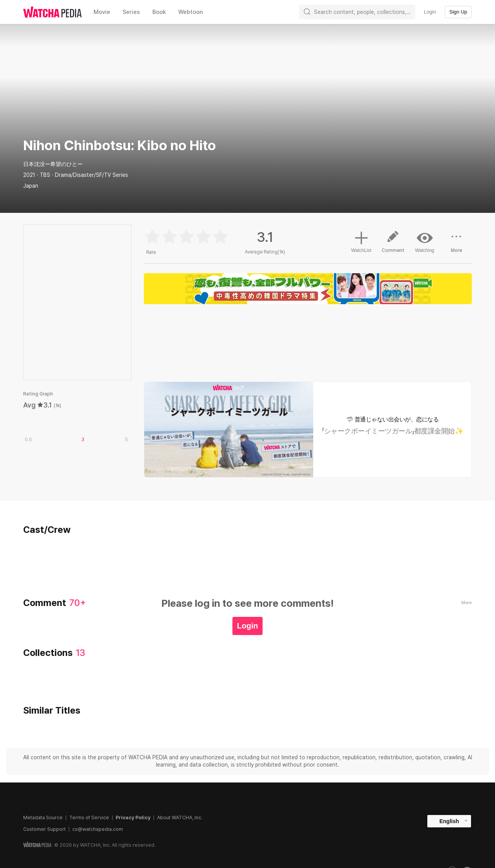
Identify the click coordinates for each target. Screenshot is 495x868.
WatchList (361, 241)
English (449, 821)
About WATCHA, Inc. (180, 817)
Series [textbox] (131, 12)
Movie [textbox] (102, 12)
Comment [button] (393, 245)
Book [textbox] (159, 12)
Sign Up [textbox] (458, 12)
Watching (425, 241)
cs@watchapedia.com (98, 829)
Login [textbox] (430, 12)
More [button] (456, 245)
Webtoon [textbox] (191, 12)
